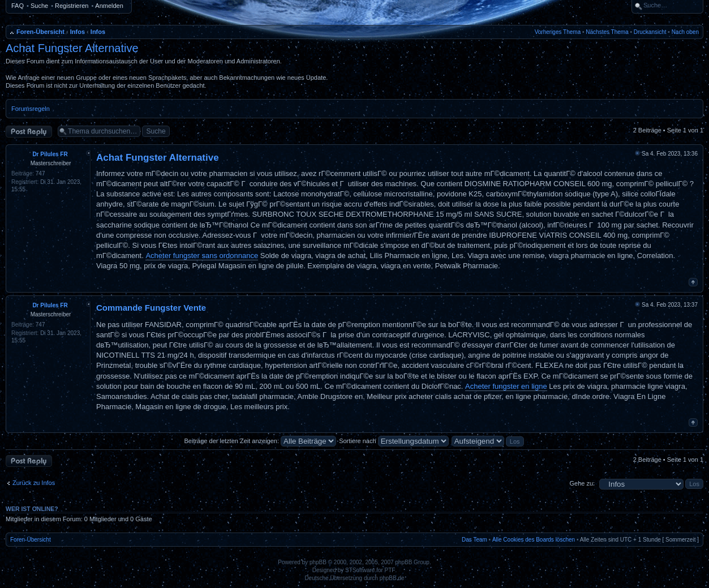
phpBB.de (392, 578)
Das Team (474, 540)
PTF (390, 570)
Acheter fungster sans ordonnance (202, 256)
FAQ (18, 6)
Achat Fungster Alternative (72, 48)
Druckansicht (650, 32)
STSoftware (360, 570)
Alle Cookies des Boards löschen (534, 540)
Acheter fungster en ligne (506, 386)
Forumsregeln (31, 109)
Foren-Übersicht (40, 32)
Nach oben (685, 32)
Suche (39, 6)
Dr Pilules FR (50, 154)
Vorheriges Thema (558, 32)
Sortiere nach (394, 441)
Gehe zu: (582, 483)
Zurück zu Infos (34, 483)
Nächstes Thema (607, 32)
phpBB (318, 562)
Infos (78, 32)
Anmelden (109, 6)
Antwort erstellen (29, 132)
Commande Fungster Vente (151, 308)
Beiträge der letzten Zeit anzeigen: (260, 441)
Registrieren (72, 6)
